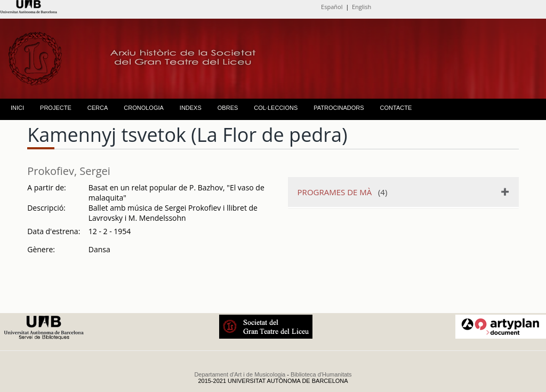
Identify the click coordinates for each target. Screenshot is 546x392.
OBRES (228, 108)
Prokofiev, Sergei (69, 171)
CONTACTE (396, 108)
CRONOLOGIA (144, 108)
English (362, 7)
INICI (17, 108)
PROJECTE (56, 108)
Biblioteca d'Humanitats (321, 374)
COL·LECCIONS (276, 108)
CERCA (98, 108)
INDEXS (191, 108)
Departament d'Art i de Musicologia (240, 374)
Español (332, 7)
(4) (343, 192)
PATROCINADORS (339, 108)
